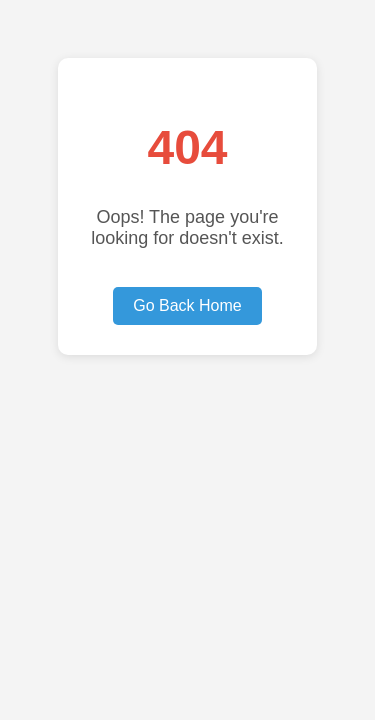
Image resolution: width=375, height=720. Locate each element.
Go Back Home (187, 305)
